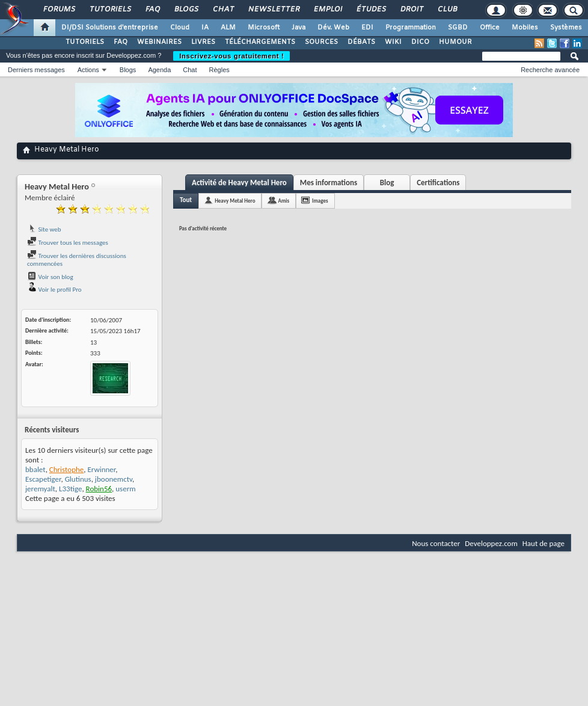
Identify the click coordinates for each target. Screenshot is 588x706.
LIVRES (203, 42)
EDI (367, 28)
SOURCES (321, 42)
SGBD (458, 28)
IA (205, 28)
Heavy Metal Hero (235, 201)
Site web (44, 229)
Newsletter (273, 10)
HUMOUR (455, 42)
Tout (186, 200)
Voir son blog (50, 277)
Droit (411, 10)
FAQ (152, 10)
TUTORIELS (85, 42)
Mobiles (525, 28)
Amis (283, 201)
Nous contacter (436, 543)
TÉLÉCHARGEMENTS (260, 42)
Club (447, 10)
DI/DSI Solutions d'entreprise (110, 28)
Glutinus (78, 479)
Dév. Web (333, 28)
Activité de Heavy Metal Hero (239, 183)
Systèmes (566, 28)
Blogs (186, 10)
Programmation (411, 28)
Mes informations (329, 183)
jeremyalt (40, 489)
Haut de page (544, 543)
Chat (223, 10)
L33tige (70, 489)
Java (299, 28)
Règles (219, 70)
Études (371, 10)
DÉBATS (361, 42)
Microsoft (264, 28)
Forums (59, 10)
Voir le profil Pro (54, 290)
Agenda (159, 70)
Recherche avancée (550, 70)
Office (490, 28)
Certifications (438, 183)
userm (125, 489)
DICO (420, 42)
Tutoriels (110, 10)
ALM (228, 28)
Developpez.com (491, 543)
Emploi (327, 10)
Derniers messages (36, 70)
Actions (88, 70)
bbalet (35, 469)
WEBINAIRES (159, 42)
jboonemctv (114, 479)
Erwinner (101, 469)
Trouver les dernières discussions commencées (77, 260)
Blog (387, 183)
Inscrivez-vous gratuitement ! (231, 56)
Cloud (180, 28)
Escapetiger (43, 479)
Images (320, 201)
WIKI (393, 42)
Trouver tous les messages (68, 243)
